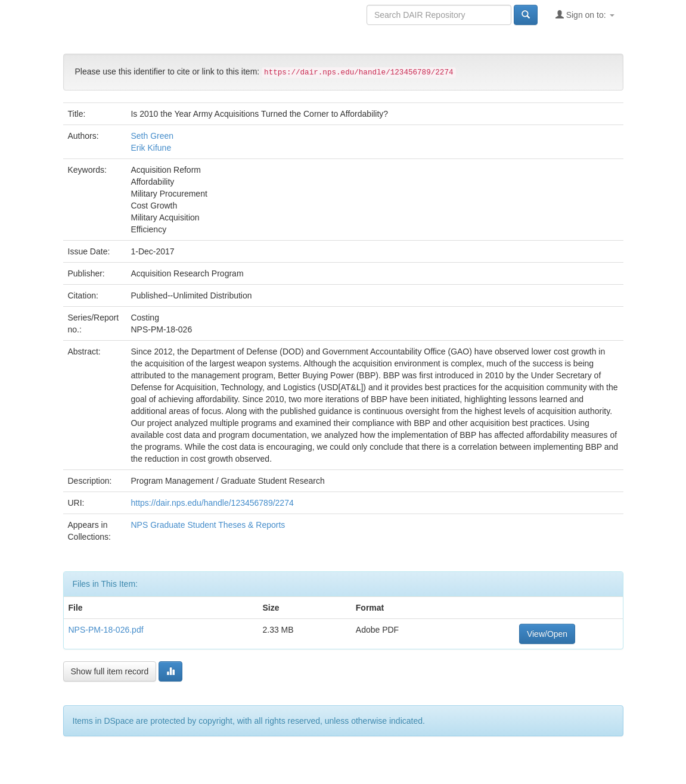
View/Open (547, 634)
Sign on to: (585, 15)
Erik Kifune (151, 148)
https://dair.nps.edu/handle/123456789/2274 (212, 503)
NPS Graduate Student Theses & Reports (208, 525)
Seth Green (152, 136)
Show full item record (110, 671)
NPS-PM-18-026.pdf (106, 630)
